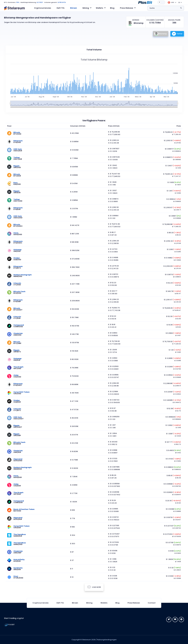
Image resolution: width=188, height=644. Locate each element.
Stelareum (87, 640)
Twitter (177, 34)
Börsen (74, 8)
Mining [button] (86, 8)
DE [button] (179, 2)
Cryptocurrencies (43, 8)
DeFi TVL (61, 8)
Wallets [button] (99, 8)
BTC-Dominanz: (10, 2)
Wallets (104, 603)
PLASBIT (9, 625)
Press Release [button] (127, 8)
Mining (89, 603)
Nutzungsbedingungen (107, 640)
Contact (152, 603)
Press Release (134, 603)
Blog (112, 8)
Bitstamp (161, 34)
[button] (145, 2)
